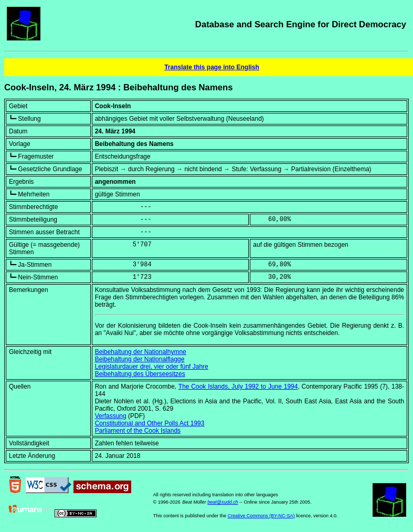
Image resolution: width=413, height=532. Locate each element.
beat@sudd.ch (223, 502)
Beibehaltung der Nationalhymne (141, 352)
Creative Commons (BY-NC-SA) (261, 516)
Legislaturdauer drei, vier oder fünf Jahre (152, 367)
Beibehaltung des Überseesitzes (140, 374)
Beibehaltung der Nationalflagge (140, 359)
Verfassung (111, 416)
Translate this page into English (212, 67)
